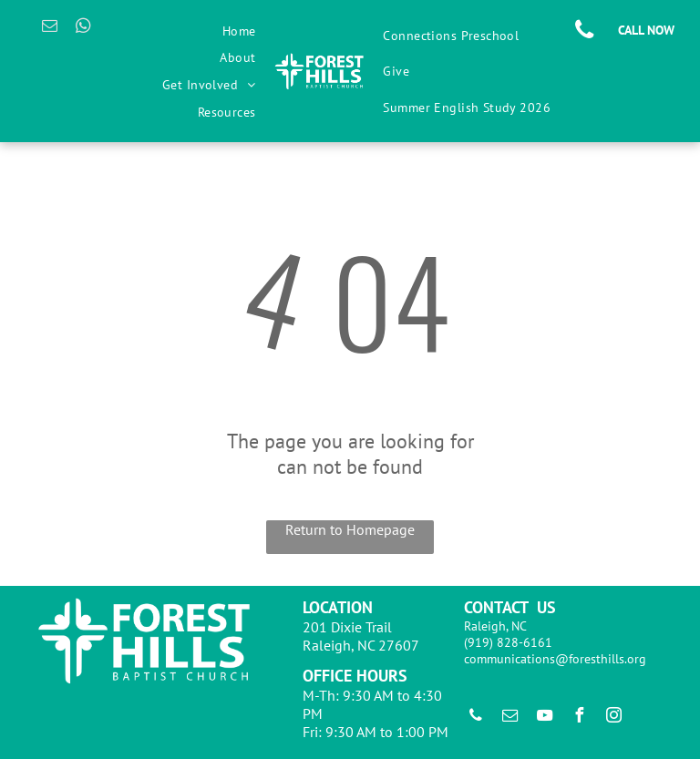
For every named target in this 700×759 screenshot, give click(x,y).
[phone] (476, 718)
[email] (50, 28)
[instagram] (614, 718)
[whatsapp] (83, 28)
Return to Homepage (350, 529)
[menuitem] (239, 31)
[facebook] (580, 718)
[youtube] (545, 718)
